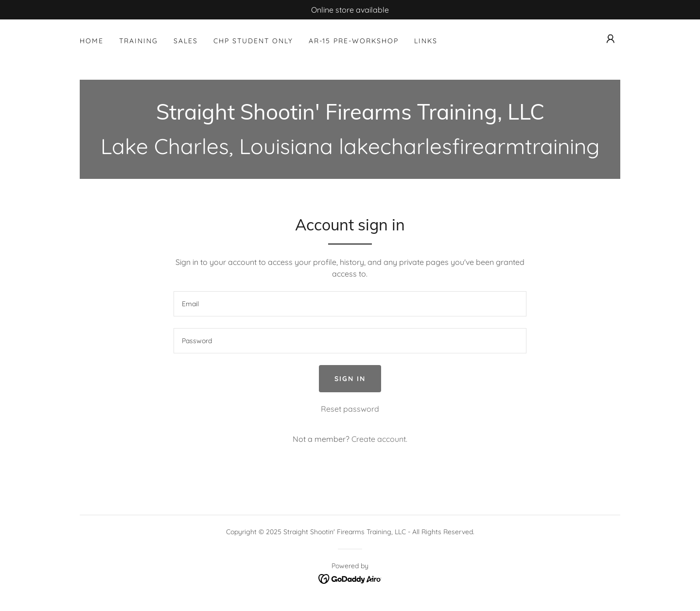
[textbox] (350, 304)
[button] (611, 39)
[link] (350, 117)
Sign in (350, 379)
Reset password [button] (350, 409)
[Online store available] (350, 10)
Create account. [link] (379, 439)
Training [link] (139, 41)
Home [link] (92, 41)
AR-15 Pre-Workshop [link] (354, 41)
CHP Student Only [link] (253, 41)
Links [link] (426, 41)
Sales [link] (186, 41)
